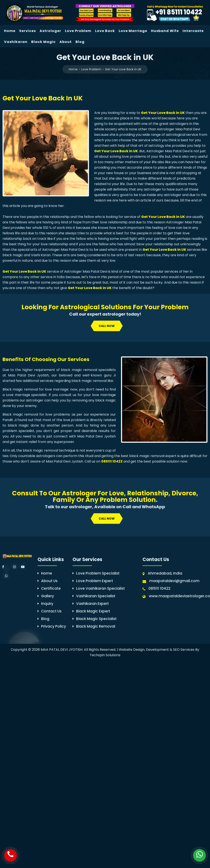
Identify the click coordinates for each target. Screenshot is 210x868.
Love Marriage (133, 31)
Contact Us (50, 611)
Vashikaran (16, 42)
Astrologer (50, 31)
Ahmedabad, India (165, 573)
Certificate (49, 588)
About (66, 42)
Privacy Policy (52, 626)
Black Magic (43, 42)
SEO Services (184, 650)
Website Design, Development (144, 650)
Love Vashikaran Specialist (99, 588)
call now (107, 326)
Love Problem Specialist (96, 573)
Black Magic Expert (91, 611)
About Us (48, 581)
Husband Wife (165, 31)
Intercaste (193, 31)
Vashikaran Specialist (94, 596)
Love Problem (78, 31)
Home (10, 31)
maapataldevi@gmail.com (174, 581)
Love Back (105, 31)
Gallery (46, 596)
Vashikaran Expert (91, 604)
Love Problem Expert (93, 581)
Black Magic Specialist (95, 619)
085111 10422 (112, 461)
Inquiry (45, 604)
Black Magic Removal (94, 626)
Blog (80, 42)
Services (28, 31)
